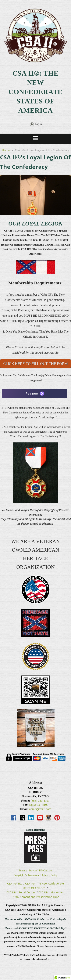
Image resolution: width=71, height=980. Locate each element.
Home (6, 150)
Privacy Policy (50, 875)
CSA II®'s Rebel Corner (21, 892)
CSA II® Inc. (15, 883)
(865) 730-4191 (40, 801)
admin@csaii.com (40, 809)
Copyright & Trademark (26, 875)
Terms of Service (28, 871)
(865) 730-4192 (39, 805)
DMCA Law (46, 871)
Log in (38, 124)
